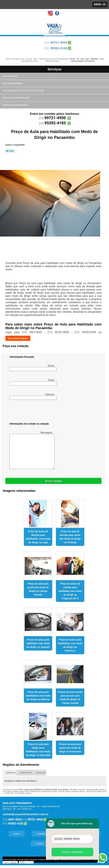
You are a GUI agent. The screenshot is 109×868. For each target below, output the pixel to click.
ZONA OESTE (26, 773)
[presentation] (31, 412)
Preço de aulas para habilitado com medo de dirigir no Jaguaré (38, 643)
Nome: (32, 368)
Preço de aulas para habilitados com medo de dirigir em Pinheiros (70, 645)
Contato (40, 844)
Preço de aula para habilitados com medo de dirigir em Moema (38, 696)
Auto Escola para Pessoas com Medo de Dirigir (24, 91)
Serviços (54, 69)
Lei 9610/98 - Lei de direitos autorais (18, 793)
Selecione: (11, 773)
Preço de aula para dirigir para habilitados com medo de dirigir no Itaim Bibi (38, 750)
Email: (32, 382)
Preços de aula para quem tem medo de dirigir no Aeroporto (70, 748)
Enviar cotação (53, 481)
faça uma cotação (18, 338)
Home (17, 834)
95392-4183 (59, 48)
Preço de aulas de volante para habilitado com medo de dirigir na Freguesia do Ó (70, 591)
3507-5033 (15, 819)
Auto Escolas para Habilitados (16, 98)
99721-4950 (59, 43)
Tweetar (10, 151)
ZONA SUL (41, 773)
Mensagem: (31, 450)
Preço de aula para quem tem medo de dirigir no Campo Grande (38, 589)
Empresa (41, 834)
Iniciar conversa (72, 852)
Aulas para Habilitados (13, 83)
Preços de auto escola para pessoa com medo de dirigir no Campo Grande (70, 698)
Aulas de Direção (10, 76)
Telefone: (32, 396)
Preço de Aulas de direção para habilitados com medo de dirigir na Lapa (38, 537)
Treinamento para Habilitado (15, 105)
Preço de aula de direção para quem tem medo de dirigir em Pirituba (70, 537)
